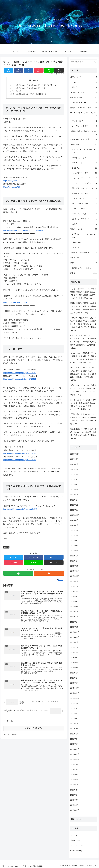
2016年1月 (74, 805)
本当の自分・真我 (84, 92)
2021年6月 (74, 474)
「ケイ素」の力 (16, 91)
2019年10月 (75, 576)
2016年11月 (75, 754)
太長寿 (85, 224)
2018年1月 (74, 683)
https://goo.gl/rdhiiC (11, 181)
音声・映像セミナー (84, 103)
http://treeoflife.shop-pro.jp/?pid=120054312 (20, 510)
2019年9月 (74, 581)
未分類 (7, 548)
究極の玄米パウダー (85, 193)
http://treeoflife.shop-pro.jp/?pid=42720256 (20, 380)
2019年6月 (74, 597)
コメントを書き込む (34, 731)
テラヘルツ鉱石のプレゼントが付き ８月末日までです (29, 95)
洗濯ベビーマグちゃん (85, 219)
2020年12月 (75, 505)
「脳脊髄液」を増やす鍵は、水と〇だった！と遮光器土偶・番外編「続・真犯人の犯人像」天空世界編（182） (83, 419)
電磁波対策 (85, 242)
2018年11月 (75, 632)
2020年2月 (74, 556)
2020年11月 (75, 510)
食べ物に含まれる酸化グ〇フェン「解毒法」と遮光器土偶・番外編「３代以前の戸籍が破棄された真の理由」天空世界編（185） (83, 358)
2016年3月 (74, 795)
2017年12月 (75, 688)
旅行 (84, 263)
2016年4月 (74, 790)
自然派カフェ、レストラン (85, 268)
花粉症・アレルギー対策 (84, 252)
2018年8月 (74, 647)
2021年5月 (74, 480)
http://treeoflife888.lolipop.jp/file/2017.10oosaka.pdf (23, 231)
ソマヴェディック (85, 158)
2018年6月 (74, 658)
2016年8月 (74, 770)
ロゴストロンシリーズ (85, 204)
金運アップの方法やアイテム (84, 108)
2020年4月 (74, 546)
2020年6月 (74, 535)
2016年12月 (75, 749)
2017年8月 (74, 709)
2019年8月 (74, 586)
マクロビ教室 (85, 121)
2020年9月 (74, 520)
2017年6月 (74, 719)
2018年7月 (74, 653)
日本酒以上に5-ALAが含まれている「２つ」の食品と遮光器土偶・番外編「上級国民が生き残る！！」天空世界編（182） (83, 405)
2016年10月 (75, 759)
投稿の (75, 840)
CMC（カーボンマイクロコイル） (85, 151)
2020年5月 (74, 541)
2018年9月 (74, 642)
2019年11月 (75, 571)
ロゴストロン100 (86, 209)
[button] (96, 62)
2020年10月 (75, 515)
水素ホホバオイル (85, 198)
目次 (31, 80)
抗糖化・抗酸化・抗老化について (84, 133)
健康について (84, 77)
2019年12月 (75, 566)
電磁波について (84, 229)
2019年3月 (74, 612)
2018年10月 (75, 637)
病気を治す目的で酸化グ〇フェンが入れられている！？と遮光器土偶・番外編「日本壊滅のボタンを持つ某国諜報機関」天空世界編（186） (83, 342)
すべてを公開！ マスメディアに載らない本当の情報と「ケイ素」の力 (35, 85)
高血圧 (85, 87)
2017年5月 (74, 724)
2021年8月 (74, 464)
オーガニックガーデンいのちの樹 (84, 115)
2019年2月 (74, 617)
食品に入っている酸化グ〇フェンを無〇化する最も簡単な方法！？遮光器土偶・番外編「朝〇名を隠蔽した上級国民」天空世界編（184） (83, 374)
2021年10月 (75, 454)
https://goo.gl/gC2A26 (12, 188)
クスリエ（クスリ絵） (86, 183)
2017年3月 (74, 734)
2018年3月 (74, 673)
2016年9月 (74, 764)
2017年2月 (74, 739)
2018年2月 (74, 678)
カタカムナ (84, 258)
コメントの (77, 845)
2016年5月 (74, 785)
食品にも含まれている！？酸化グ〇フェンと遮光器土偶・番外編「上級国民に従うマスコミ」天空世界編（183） (83, 390)
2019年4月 (74, 607)
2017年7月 (74, 714)
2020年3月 (74, 551)
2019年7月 (74, 592)
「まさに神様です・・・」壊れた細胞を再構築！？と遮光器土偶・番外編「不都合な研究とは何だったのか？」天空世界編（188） (83, 293)
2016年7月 (74, 775)
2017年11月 (75, 693)
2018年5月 (74, 663)
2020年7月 (74, 530)
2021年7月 (74, 469)
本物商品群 (84, 145)
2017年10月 (75, 698)
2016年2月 (74, 800)
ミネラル (85, 82)
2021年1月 (74, 500)
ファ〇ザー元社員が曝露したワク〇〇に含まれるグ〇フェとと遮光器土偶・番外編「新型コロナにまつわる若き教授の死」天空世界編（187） (83, 324)
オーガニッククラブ (85, 126)
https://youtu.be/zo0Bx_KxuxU (15, 303)
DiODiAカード (85, 168)
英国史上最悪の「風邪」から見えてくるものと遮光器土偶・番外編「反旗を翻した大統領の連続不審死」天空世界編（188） (83, 308)
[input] (84, 62)
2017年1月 (74, 744)
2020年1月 (74, 561)
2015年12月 (75, 810)
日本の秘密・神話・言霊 (84, 139)
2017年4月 (74, 729)
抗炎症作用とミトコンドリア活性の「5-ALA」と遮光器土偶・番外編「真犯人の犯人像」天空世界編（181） (83, 434)
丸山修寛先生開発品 (85, 173)
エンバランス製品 (85, 214)
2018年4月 (74, 668)
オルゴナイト (85, 163)
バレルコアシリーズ (86, 178)
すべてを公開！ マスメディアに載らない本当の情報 (28, 88)
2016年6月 (74, 780)
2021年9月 (74, 459)
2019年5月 (74, 602)
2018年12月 (75, 627)
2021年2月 (74, 495)
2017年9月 (74, 703)
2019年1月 (74, 622)
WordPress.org (76, 851)
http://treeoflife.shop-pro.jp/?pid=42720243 (20, 373)
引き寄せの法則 (84, 98)
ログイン (74, 835)
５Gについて (85, 247)
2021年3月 (74, 490)
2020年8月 (74, 525)
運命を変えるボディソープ (85, 188)
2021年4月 (74, 485)
